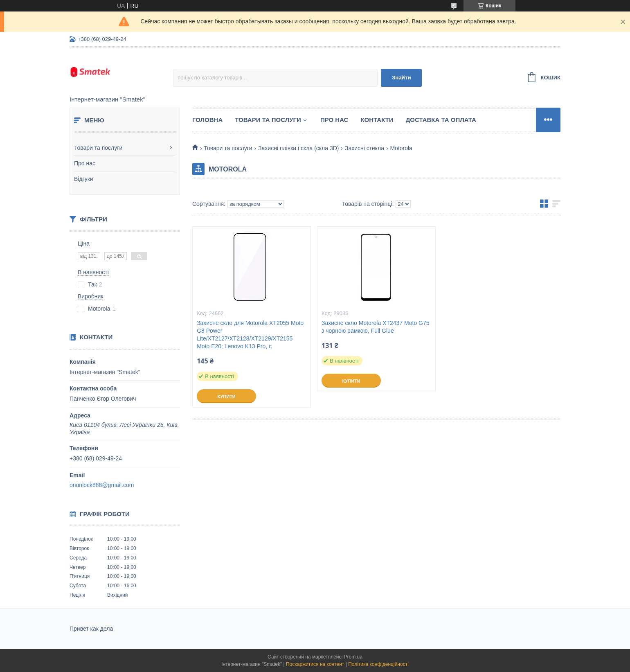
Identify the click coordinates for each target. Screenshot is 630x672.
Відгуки (84, 179)
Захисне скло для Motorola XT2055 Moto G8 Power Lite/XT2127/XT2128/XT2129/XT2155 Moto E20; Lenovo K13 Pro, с (250, 335)
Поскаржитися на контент (315, 664)
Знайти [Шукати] (402, 78)
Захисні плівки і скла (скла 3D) (298, 148)
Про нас (85, 163)
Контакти (377, 120)
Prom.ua (353, 657)
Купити (226, 397)
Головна (207, 120)
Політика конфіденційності (378, 664)
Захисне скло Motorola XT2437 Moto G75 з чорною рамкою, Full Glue (376, 327)
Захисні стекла (364, 148)
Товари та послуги (98, 148)
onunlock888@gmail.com (102, 485)
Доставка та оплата (441, 120)
